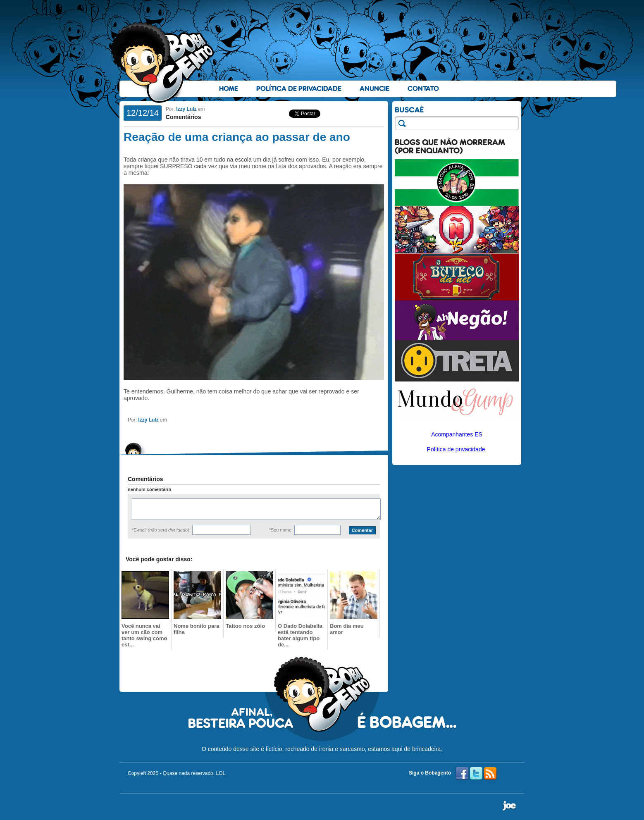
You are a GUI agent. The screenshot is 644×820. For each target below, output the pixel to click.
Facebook (462, 774)
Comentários (184, 117)
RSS (490, 774)
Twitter (476, 774)
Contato (423, 89)
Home (229, 89)
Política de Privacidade (299, 89)
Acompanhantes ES (457, 434)
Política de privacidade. (457, 449)
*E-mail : (161, 530)
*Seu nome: (281, 530)
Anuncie (374, 89)
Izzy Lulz (186, 109)
